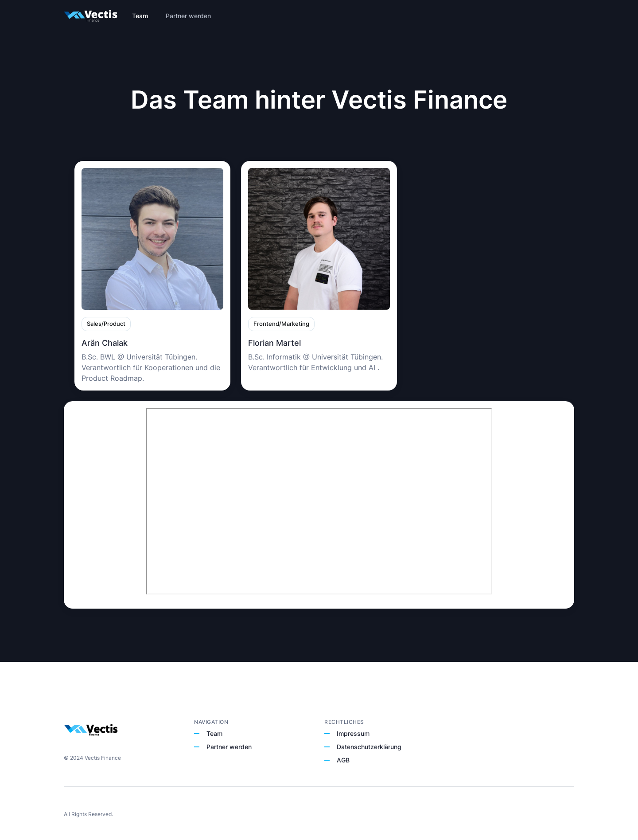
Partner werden (229, 747)
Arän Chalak (105, 343)
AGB (343, 760)
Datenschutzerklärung (369, 747)
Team (214, 733)
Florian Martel (274, 343)
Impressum (353, 733)
